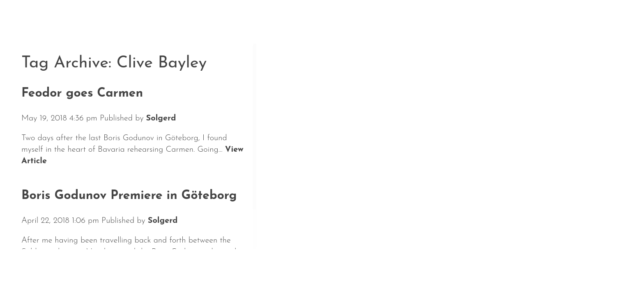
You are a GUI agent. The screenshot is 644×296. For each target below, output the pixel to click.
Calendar (83, 271)
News (35, 271)
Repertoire (186, 271)
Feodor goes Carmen (82, 94)
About (133, 271)
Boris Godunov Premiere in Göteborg (129, 196)
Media (239, 271)
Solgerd (161, 118)
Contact (286, 271)
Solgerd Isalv (538, 266)
